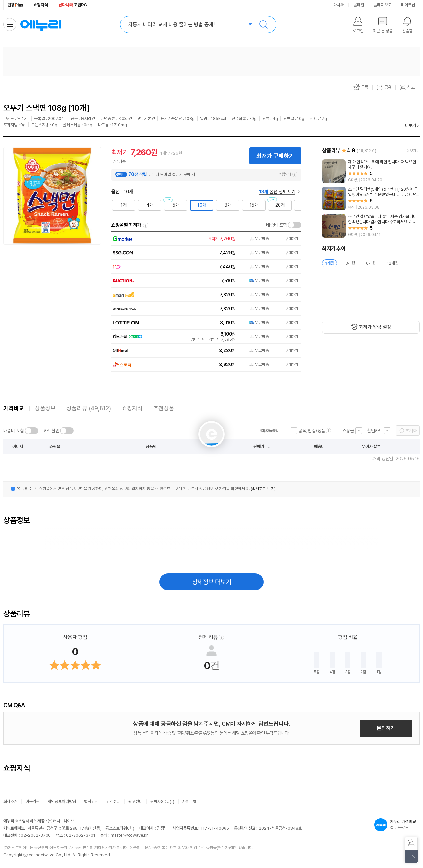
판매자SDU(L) (162, 801)
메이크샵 (408, 5)
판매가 (259, 446)
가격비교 (14, 408)
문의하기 (386, 728)
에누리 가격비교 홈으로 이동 (41, 24)
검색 (264, 24)
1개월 (330, 263)
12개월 (393, 263)
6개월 (371, 263)
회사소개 (10, 801)
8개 (228, 205)
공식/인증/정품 (312, 431)
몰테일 (359, 5)
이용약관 (33, 801)
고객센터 (113, 801)
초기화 (411, 431)
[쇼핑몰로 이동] (205, 239)
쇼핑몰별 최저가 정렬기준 (146, 225)
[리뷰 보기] (371, 171)
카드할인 (51, 431)
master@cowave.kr (129, 835)
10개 (202, 205)
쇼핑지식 (41, 5)
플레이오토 (382, 5)
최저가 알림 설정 (375, 327)
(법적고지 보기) (263, 489)
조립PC (73, 5)
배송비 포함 (277, 225)
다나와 (339, 5)
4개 (150, 205)
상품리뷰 (89, 408)
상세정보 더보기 (212, 582)
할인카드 (375, 431)
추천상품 (164, 408)
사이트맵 (189, 801)
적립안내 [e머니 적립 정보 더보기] (288, 174)
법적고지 (91, 801)
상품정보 (45, 408)
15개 (254, 205)
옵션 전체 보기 (277, 192)
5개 (176, 205)
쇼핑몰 (348, 431)
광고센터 (135, 801)
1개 (124, 205)
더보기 (410, 125)
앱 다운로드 (397, 825)
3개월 (350, 263)
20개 (280, 205)
